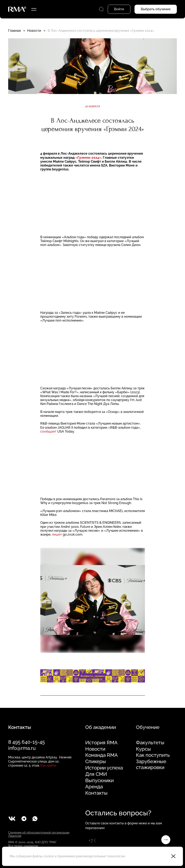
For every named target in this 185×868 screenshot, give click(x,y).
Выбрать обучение (156, 9)
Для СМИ (96, 774)
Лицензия (15, 836)
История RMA (101, 743)
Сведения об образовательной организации (39, 833)
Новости (34, 31)
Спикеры (96, 761)
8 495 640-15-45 (26, 742)
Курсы (143, 749)
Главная (14, 31)
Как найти (48, 765)
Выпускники (99, 781)
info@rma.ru (22, 748)
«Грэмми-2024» (88, 158)
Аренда (94, 787)
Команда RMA (101, 755)
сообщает (48, 431)
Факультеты (150, 743)
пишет (57, 534)
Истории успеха (104, 768)
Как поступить (153, 755)
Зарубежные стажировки (151, 764)
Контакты (96, 793)
